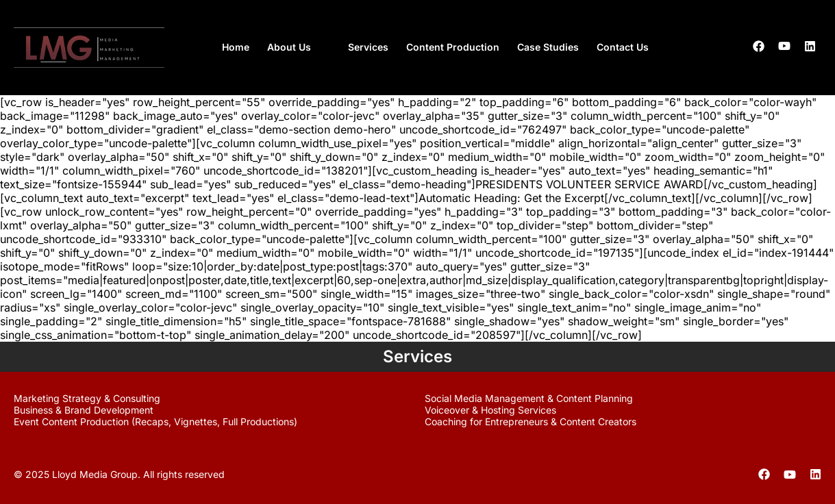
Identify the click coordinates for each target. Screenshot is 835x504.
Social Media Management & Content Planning (529, 398)
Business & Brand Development (84, 410)
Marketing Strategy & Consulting (87, 398)
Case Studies (548, 47)
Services (368, 47)
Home (236, 47)
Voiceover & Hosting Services (490, 410)
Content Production (453, 47)
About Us (289, 47)
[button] (299, 47)
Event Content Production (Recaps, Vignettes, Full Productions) (155, 421)
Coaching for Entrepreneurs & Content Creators (531, 421)
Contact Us (623, 47)
